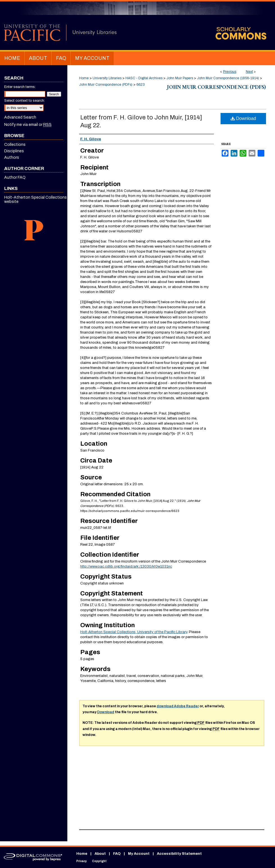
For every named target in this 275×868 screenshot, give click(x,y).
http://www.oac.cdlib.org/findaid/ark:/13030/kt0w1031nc (126, 566)
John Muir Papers (180, 78)
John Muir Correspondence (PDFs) (106, 85)
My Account (139, 854)
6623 (141, 85)
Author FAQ (15, 177)
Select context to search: (25, 101)
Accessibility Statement (179, 854)
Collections (15, 145)
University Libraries (107, 78)
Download (243, 118)
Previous (230, 72)
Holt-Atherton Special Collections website (35, 200)
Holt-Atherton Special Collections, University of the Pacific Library (134, 632)
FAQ (117, 854)
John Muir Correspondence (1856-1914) (228, 78)
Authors (12, 157)
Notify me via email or (28, 125)
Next (249, 72)
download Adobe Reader (178, 706)
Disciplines (14, 151)
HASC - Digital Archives (144, 78)
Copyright (99, 861)
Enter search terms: (20, 87)
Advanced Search (20, 117)
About (100, 854)
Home (84, 78)
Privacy (82, 861)
